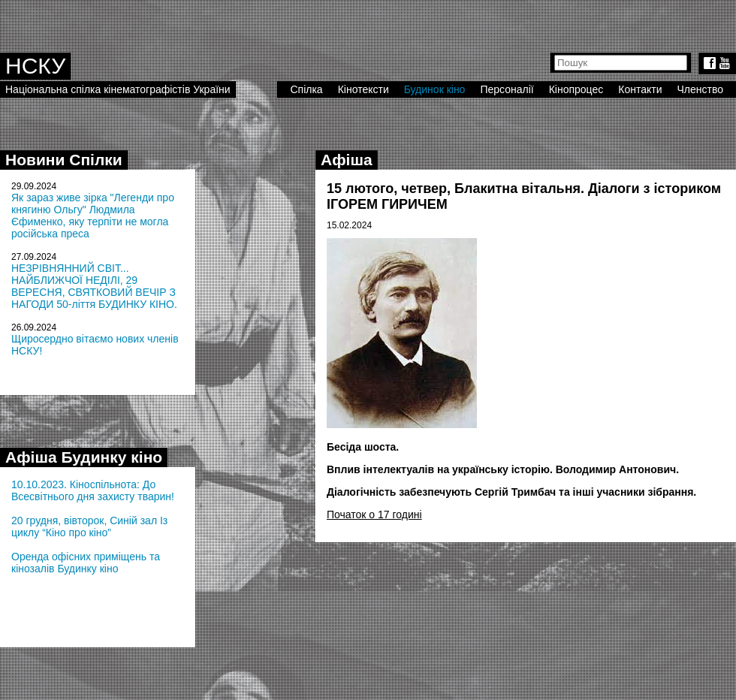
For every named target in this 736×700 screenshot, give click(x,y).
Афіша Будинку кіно (84, 457)
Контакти (640, 89)
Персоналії (507, 89)
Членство (701, 89)
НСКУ (35, 66)
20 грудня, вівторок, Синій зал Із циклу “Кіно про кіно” (89, 527)
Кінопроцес (576, 89)
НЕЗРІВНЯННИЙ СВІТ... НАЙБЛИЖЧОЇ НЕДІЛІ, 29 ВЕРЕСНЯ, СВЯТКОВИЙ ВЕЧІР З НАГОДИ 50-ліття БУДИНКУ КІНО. (94, 286)
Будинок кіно (435, 89)
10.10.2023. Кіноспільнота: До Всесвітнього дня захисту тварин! (93, 490)
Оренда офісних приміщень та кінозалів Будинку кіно (86, 563)
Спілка (306, 89)
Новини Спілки (64, 160)
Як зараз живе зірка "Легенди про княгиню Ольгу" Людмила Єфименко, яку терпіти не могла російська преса (93, 216)
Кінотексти (363, 89)
